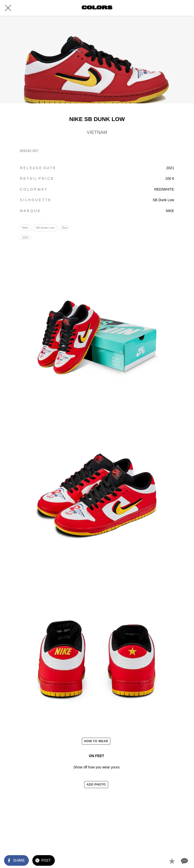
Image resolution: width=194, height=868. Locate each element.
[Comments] (184, 861)
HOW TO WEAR (96, 741)
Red (65, 228)
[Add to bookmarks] (172, 861)
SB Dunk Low (45, 228)
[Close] (8, 8)
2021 (26, 237)
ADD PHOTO (96, 785)
